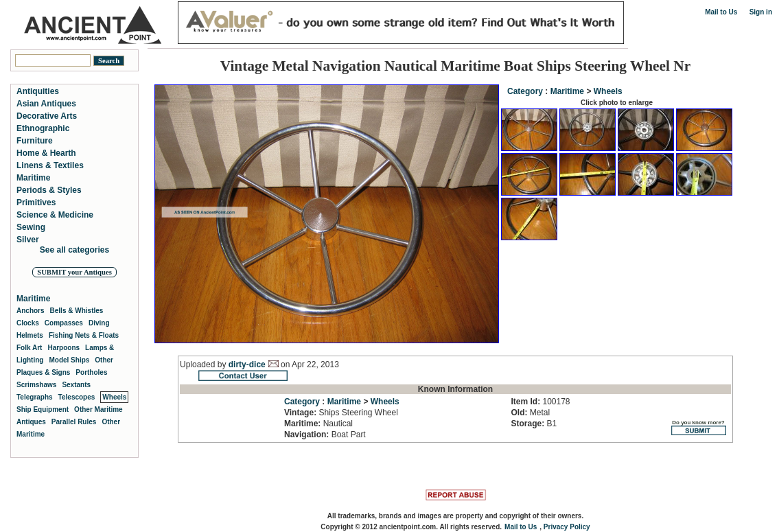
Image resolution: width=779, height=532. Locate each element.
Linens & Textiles (50, 165)
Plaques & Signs (43, 372)
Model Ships (69, 360)
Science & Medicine (55, 215)
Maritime (567, 91)
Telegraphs (35, 397)
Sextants (76, 385)
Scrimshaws (36, 385)
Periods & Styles (49, 190)
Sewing (31, 227)
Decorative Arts (47, 116)
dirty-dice (247, 365)
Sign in (761, 12)
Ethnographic (43, 128)
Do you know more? (698, 427)
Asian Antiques (46, 104)
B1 (534, 424)
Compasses (64, 323)
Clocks (28, 323)
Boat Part (325, 435)
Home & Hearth (46, 153)
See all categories (74, 250)
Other (104, 360)
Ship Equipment (43, 409)
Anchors (31, 311)
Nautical (318, 424)
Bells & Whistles (77, 311)
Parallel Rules (74, 422)
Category (525, 91)
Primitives (36, 203)
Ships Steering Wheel (341, 413)
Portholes (91, 372)
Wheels (608, 91)
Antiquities (38, 91)
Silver (28, 240)
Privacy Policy (567, 527)
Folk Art (29, 348)
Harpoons (63, 348)
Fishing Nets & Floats (84, 335)
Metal (530, 413)
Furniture (35, 141)
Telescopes (77, 397)
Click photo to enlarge (617, 103)
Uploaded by (204, 365)
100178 (540, 402)
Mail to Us (721, 12)
